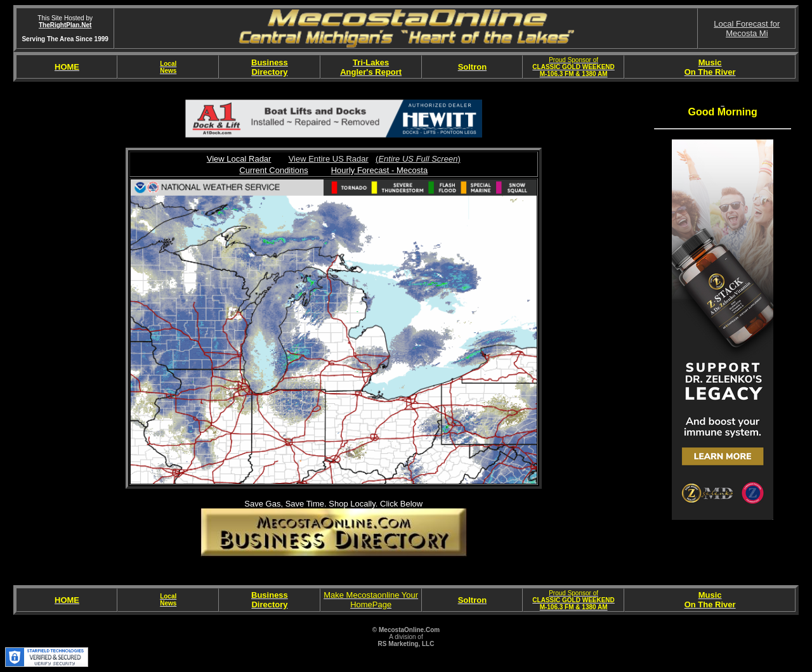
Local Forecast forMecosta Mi (747, 29)
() (418, 159)
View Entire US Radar (329, 159)
